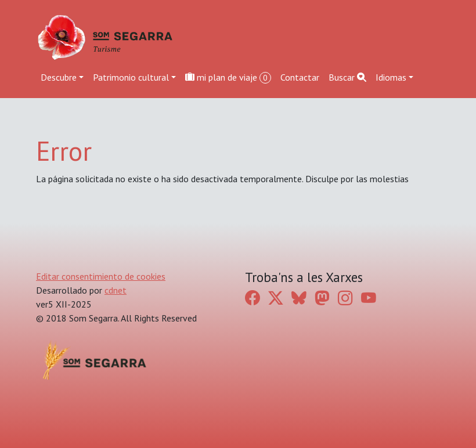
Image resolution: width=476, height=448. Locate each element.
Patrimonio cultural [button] (131, 77)
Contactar (300, 77)
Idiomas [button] (391, 77)
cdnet (116, 290)
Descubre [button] (59, 77)
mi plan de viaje (228, 77)
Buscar (347, 77)
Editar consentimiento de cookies (101, 276)
